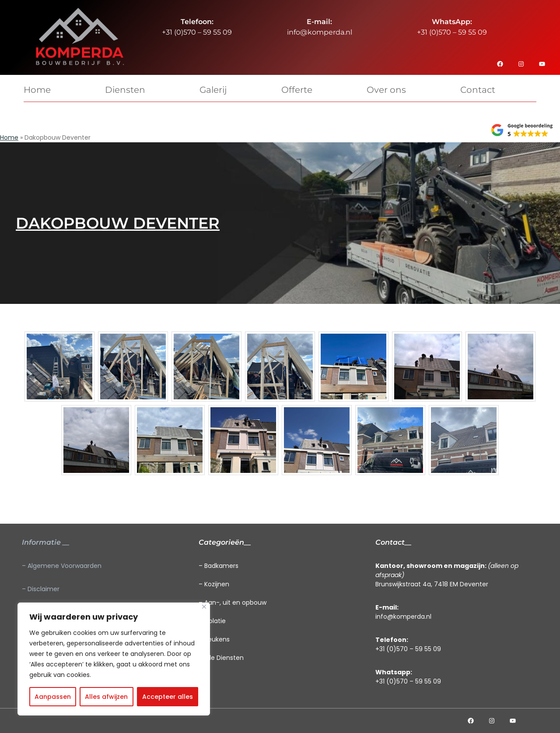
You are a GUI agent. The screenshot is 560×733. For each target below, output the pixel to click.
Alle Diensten (224, 658)
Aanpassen (53, 697)
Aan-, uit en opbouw (235, 603)
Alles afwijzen (106, 697)
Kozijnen (217, 584)
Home (9, 137)
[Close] (204, 607)
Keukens (217, 639)
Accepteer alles (168, 697)
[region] (114, 659)
